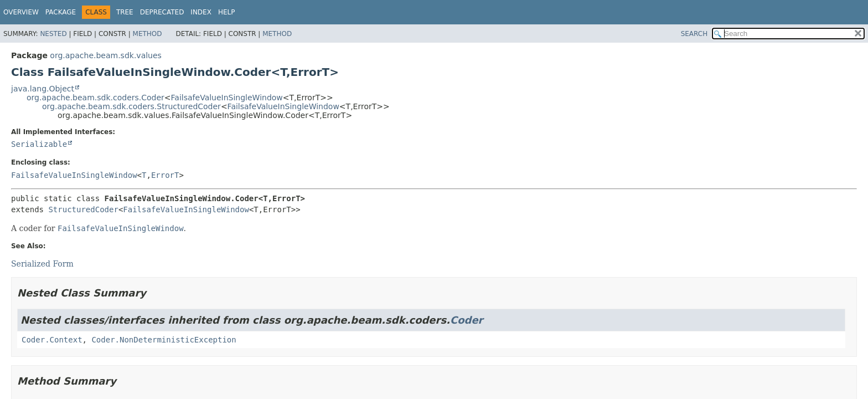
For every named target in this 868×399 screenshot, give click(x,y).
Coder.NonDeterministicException (164, 340)
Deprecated (162, 12)
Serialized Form (42, 264)
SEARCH (694, 34)
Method (148, 34)
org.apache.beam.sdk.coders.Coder (95, 98)
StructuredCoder (83, 209)
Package (61, 12)
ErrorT (165, 175)
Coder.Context (52, 340)
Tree (125, 12)
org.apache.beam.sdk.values (106, 55)
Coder (467, 320)
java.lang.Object (43, 89)
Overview (21, 12)
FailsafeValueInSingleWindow (227, 98)
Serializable (39, 144)
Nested (53, 34)
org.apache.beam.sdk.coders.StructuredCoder (131, 106)
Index (201, 12)
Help (227, 12)
